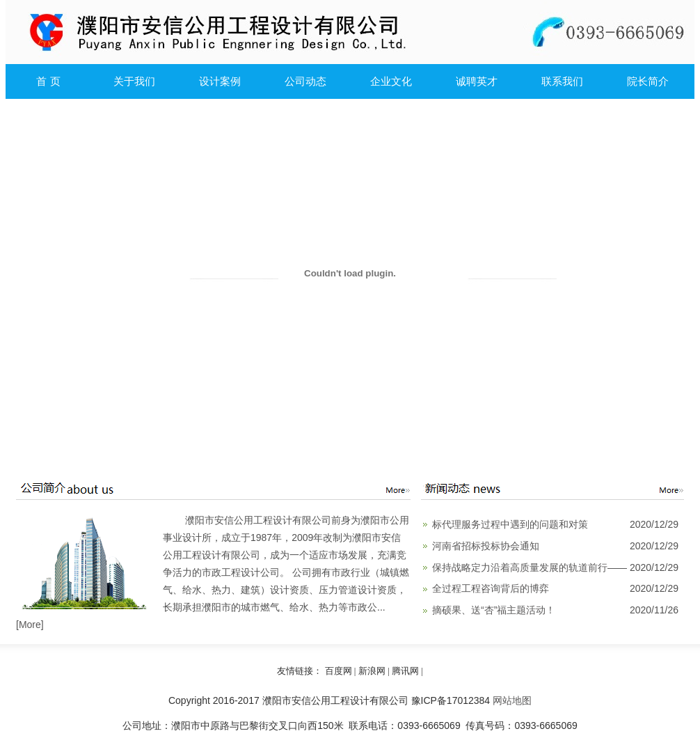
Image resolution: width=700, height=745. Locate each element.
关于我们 (134, 81)
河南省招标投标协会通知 (486, 546)
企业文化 (391, 81)
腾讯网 (405, 671)
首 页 (48, 81)
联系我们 (562, 81)
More (30, 625)
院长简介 (648, 81)
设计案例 (220, 81)
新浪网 (372, 671)
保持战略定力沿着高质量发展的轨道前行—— (530, 567)
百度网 (339, 671)
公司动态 (305, 81)
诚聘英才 (477, 81)
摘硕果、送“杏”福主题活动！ (494, 610)
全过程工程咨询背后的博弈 (491, 588)
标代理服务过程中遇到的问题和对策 (510, 524)
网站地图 (512, 700)
